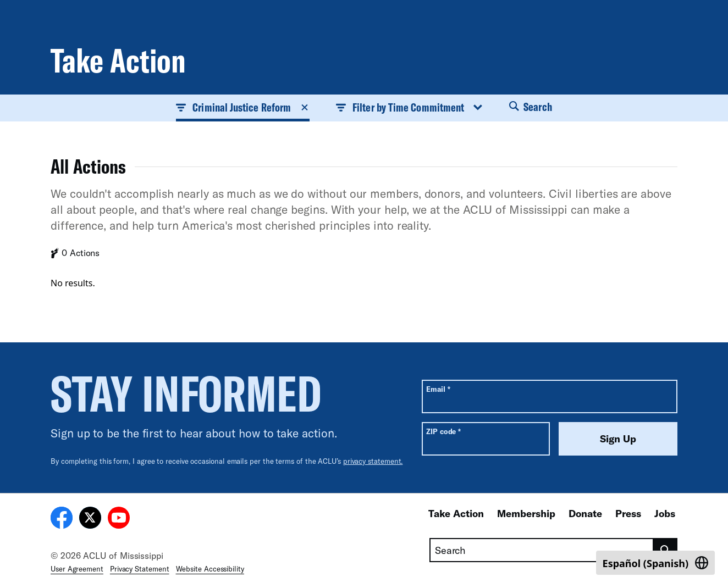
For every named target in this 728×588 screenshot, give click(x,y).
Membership (526, 513)
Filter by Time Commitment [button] (409, 107)
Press (628, 513)
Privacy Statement (140, 569)
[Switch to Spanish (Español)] (655, 563)
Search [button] (531, 107)
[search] (666, 550)
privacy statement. (373, 461)
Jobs (665, 513)
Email (438, 389)
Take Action (456, 513)
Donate (585, 513)
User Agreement (77, 569)
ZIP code (443, 431)
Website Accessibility (210, 569)
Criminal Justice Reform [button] (243, 107)
